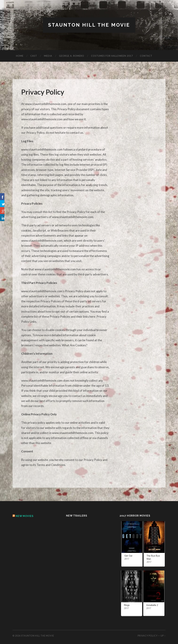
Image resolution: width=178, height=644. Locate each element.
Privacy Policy (148, 636)
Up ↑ (163, 636)
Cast (34, 56)
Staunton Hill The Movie (89, 25)
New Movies (25, 516)
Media (48, 56)
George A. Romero (72, 56)
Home (20, 56)
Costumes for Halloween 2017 (112, 56)
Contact (146, 56)
